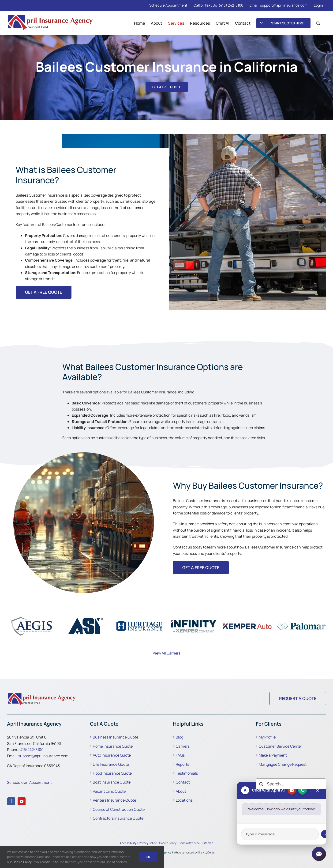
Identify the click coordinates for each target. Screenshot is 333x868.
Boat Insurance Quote (112, 782)
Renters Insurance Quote (114, 800)
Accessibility (128, 843)
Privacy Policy (148, 843)
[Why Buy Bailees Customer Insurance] (42, 694)
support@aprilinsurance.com (43, 756)
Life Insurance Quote (111, 764)
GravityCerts (206, 852)
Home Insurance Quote (113, 746)
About (181, 791)
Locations (184, 800)
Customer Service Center (280, 746)
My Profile (267, 737)
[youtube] (22, 801)
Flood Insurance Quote (112, 773)
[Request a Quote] (298, 699)
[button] (318, 23)
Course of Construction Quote (119, 809)
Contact (183, 782)
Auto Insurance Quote (112, 755)
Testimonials (187, 773)
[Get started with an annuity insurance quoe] (201, 568)
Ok (148, 857)
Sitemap (208, 843)
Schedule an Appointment (29, 782)
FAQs (180, 755)
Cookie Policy (168, 843)
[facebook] (11, 801)
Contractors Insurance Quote (118, 818)
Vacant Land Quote (109, 791)
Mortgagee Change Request (283, 764)
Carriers (183, 746)
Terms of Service (189, 843)
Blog (180, 737)
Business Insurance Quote (116, 737)
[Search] (261, 784)
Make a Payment (273, 755)
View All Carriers (167, 653)
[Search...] (291, 784)
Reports (182, 764)
